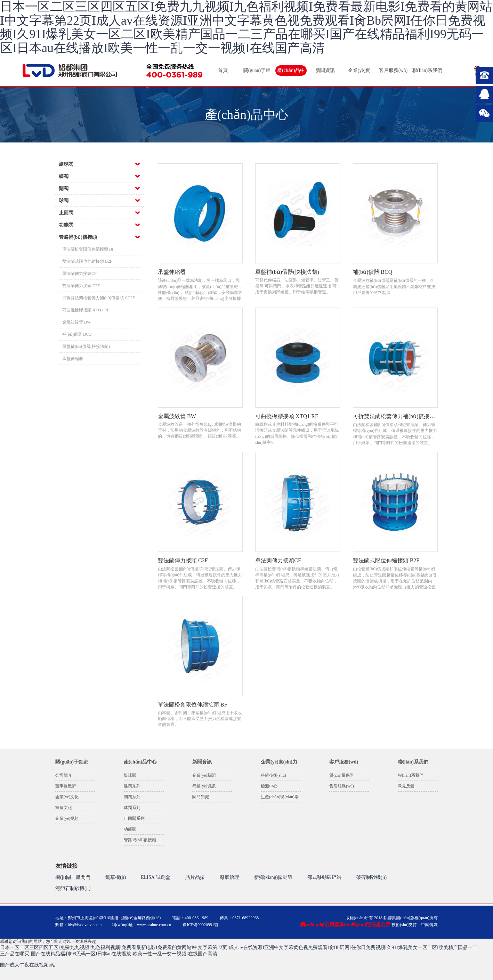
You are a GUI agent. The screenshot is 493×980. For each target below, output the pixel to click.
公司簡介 (64, 775)
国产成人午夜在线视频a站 (28, 965)
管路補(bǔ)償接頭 (78, 237)
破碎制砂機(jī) (371, 877)
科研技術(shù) (273, 775)
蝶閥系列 (132, 786)
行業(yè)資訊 (204, 786)
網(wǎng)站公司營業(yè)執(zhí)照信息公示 (345, 925)
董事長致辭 (66, 786)
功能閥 (66, 225)
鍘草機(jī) (116, 877)
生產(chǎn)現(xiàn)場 (280, 797)
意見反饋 (406, 786)
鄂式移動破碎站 (324, 877)
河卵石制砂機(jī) (73, 888)
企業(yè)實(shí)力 (359, 72)
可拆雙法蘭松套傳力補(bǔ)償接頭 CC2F (99, 298)
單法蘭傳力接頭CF (79, 273)
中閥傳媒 (429, 925)
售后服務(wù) (342, 786)
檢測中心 (269, 786)
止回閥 (66, 213)
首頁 (223, 70)
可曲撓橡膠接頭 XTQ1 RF (86, 310)
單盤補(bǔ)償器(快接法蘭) (86, 346)
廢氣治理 (229, 877)
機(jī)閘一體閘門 (73, 877)
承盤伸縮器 (73, 359)
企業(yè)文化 (67, 797)
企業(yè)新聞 (204, 775)
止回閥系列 (134, 818)
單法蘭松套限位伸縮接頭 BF (88, 249)
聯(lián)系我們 (427, 70)
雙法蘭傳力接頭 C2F (81, 286)
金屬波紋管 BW (76, 322)
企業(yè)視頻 (67, 818)
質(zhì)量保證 (342, 775)
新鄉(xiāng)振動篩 (273, 877)
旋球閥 (66, 164)
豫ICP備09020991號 (200, 925)
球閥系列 (132, 808)
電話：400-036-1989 (190, 918)
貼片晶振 (195, 877)
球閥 (64, 201)
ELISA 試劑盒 (155, 877)
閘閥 (64, 189)
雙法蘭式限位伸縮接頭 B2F (87, 261)
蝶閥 (64, 176)
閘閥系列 (132, 797)
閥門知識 (201, 797)
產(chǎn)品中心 (291, 72)
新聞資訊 (325, 70)
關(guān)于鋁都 (257, 72)
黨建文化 (64, 808)
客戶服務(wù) (393, 70)
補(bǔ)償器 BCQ (77, 334)
